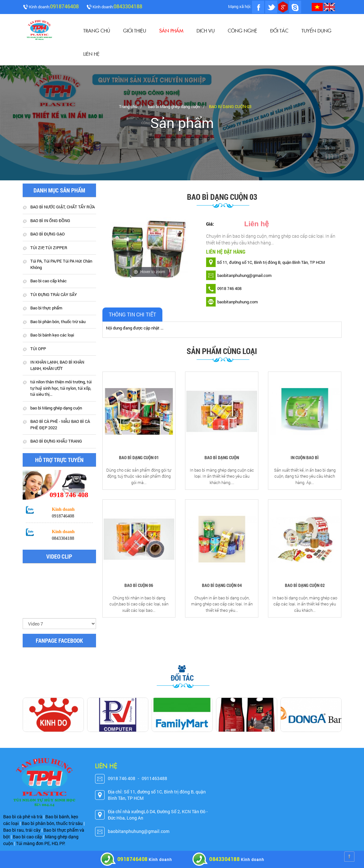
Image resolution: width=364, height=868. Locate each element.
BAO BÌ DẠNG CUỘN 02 (305, 585)
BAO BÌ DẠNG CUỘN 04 (222, 585)
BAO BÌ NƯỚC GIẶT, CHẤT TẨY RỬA (63, 207)
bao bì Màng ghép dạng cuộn (174, 106)
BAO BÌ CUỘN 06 (139, 585)
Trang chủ (97, 30)
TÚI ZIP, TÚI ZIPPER (49, 248)
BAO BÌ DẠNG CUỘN (222, 457)
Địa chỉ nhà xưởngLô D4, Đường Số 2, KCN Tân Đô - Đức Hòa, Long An (158, 815)
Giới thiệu (135, 30)
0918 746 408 (122, 778)
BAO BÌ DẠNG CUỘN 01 (139, 457)
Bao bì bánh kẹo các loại (52, 335)
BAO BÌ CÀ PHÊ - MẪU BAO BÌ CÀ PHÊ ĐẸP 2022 (60, 424)
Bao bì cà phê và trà (23, 817)
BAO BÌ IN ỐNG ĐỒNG (50, 221)
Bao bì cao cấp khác (48, 281)
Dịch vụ (206, 30)
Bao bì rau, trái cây (22, 830)
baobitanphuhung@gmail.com (139, 831)
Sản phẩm (171, 30)
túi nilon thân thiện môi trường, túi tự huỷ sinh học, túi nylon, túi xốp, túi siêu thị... (61, 388)
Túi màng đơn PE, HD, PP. (41, 843)
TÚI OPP (38, 349)
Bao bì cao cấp (27, 837)
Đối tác (279, 30)
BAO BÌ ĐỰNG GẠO (48, 234)
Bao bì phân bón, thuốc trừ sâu (58, 322)
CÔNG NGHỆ (242, 30)
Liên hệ (91, 54)
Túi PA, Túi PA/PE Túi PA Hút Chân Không (61, 264)
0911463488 (154, 778)
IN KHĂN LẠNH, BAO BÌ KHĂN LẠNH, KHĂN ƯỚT (57, 365)
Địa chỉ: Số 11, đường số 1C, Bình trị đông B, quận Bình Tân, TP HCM (157, 795)
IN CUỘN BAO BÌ (305, 457)
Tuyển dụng (316, 30)
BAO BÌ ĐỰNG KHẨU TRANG (56, 441)
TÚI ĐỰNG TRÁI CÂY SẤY (54, 294)
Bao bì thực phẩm (46, 308)
